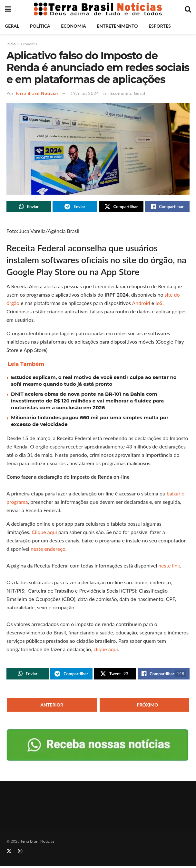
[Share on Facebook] (167, 207)
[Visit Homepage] (98, 9)
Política (40, 26)
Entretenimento (117, 26)
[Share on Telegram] (75, 207)
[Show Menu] (8, 9)
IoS (159, 304)
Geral (12, 26)
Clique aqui (44, 533)
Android (141, 304)
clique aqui (106, 650)
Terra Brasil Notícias (37, 93)
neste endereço (48, 550)
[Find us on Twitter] (9, 853)
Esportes (160, 26)
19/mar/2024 (85, 93)
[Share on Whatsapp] (29, 207)
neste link (169, 567)
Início (11, 44)
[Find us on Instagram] (20, 853)
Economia (73, 26)
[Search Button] (188, 9)
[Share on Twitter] (121, 207)
